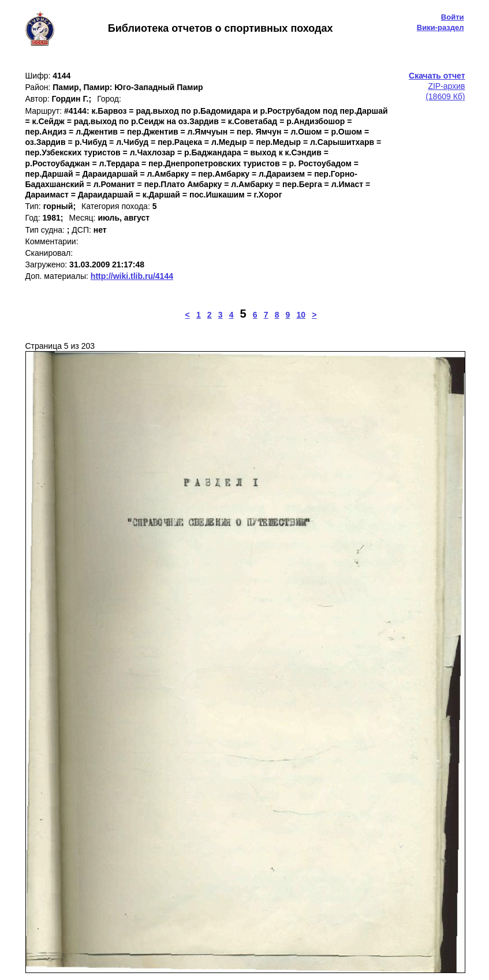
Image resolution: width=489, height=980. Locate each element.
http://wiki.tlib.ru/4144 (132, 276)
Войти (453, 17)
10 (301, 315)
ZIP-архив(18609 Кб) (437, 86)
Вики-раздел (441, 27)
